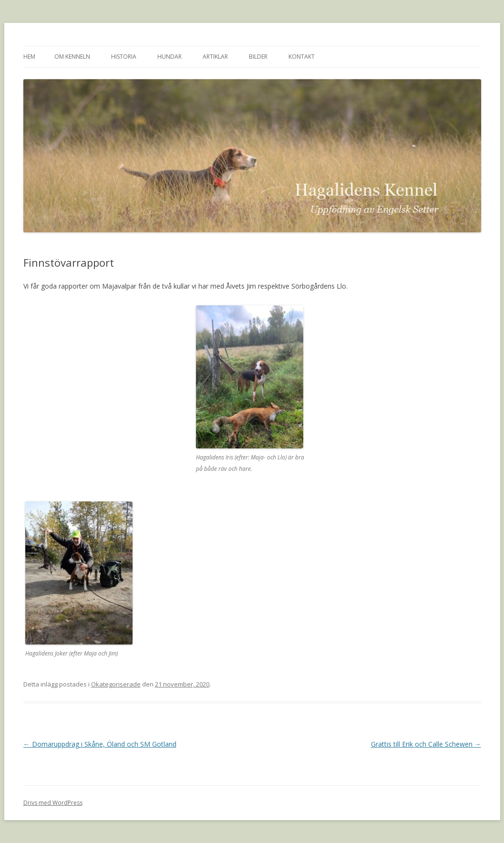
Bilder (258, 57)
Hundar (170, 57)
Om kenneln (72, 57)
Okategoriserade (116, 684)
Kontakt (302, 57)
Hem (29, 57)
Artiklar (215, 57)
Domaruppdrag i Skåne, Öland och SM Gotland (100, 744)
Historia (124, 57)
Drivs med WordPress (53, 803)
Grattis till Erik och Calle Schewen (426, 744)
